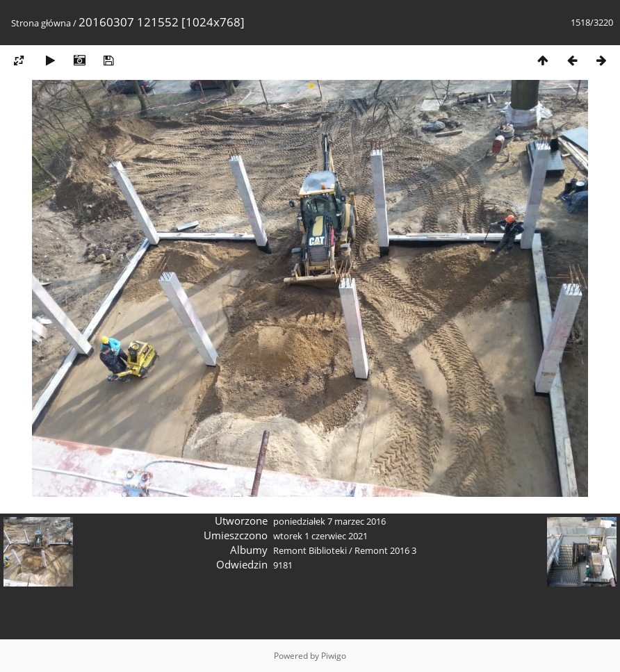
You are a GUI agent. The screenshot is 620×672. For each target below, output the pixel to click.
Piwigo (334, 656)
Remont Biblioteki (310, 550)
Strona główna (41, 23)
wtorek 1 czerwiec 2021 (320, 536)
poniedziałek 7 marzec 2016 (329, 521)
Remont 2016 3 (385, 550)
